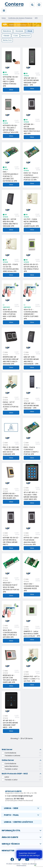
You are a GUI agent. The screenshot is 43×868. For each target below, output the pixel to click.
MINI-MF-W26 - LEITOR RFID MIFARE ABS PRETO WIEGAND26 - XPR (31, 360)
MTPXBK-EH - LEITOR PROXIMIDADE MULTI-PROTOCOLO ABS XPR (32, 129)
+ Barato (6, 36)
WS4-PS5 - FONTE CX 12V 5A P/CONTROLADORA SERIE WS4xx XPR (11, 268)
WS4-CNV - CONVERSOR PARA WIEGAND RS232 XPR (31, 587)
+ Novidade (19, 31)
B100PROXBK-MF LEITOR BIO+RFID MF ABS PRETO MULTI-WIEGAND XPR (11, 360)
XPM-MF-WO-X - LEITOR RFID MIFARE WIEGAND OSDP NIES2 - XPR (31, 81)
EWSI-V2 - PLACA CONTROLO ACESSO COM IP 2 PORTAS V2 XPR (31, 176)
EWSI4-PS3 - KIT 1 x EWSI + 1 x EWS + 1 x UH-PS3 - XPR (32, 679)
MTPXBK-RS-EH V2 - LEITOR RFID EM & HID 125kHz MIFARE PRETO (11, 541)
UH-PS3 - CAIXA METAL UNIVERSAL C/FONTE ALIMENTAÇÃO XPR (31, 223)
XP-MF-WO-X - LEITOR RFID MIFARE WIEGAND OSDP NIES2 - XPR (10, 724)
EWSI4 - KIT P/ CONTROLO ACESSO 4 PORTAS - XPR (11, 406)
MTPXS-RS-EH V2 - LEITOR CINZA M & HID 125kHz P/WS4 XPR (31, 268)
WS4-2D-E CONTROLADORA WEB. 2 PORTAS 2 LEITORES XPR (10, 634)
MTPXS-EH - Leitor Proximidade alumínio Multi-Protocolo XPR (31, 541)
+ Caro (16, 36)
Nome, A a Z (26, 36)
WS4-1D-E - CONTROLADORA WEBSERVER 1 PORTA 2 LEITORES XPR (31, 314)
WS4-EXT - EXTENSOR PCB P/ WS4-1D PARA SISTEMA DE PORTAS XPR (11, 587)
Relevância (7, 31)
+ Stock (29, 31)
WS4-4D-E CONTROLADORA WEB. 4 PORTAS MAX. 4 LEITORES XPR (10, 314)
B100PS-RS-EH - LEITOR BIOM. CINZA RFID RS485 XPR (11, 496)
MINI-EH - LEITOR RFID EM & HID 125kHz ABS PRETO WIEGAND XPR (10, 223)
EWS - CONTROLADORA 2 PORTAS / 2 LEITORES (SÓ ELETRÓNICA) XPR (10, 176)
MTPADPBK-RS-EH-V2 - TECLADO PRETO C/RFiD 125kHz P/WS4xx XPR (11, 81)
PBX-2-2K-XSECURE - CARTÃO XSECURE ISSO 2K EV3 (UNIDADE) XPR (11, 451)
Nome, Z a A (7, 40)
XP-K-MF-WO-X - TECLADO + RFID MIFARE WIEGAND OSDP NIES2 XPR (31, 496)
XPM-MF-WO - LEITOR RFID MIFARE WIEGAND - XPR (31, 406)
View (11, 90)
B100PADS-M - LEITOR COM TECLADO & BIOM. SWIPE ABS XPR (10, 679)
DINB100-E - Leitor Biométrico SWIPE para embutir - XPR (32, 634)
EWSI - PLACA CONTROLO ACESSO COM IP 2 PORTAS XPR (31, 451)
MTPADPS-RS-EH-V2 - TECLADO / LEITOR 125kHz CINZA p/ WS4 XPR (11, 129)
